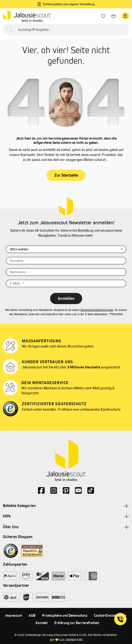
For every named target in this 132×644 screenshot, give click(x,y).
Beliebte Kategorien (66, 506)
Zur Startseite (66, 175)
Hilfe (66, 516)
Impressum (14, 615)
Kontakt (42, 623)
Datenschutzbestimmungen (97, 310)
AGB (32, 615)
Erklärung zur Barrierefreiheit (77, 623)
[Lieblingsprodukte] (103, 16)
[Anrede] (66, 249)
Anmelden (66, 298)
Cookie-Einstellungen (110, 615)
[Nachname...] (66, 272)
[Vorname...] (66, 261)
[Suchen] (10, 30)
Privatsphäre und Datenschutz (65, 615)
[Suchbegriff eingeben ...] (66, 29)
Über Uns (66, 527)
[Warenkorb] (113, 16)
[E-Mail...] (66, 283)
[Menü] (125, 16)
